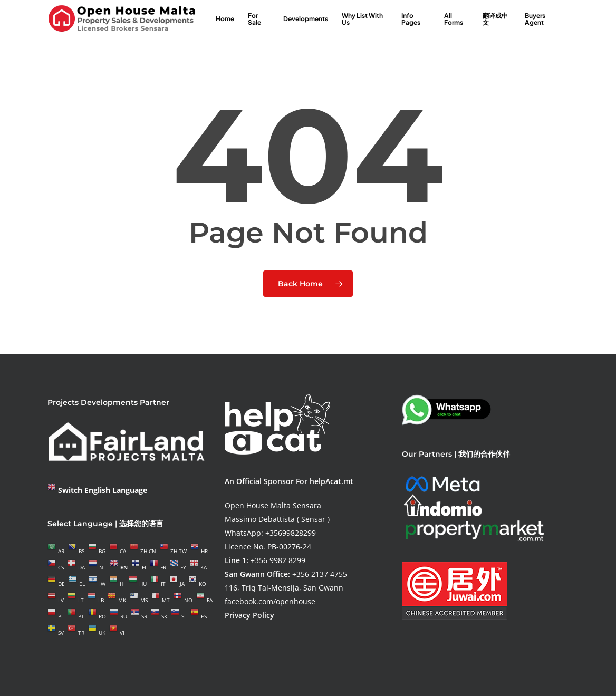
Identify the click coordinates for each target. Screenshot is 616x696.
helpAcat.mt (331, 481)
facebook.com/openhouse (270, 601)
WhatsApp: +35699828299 (270, 533)
